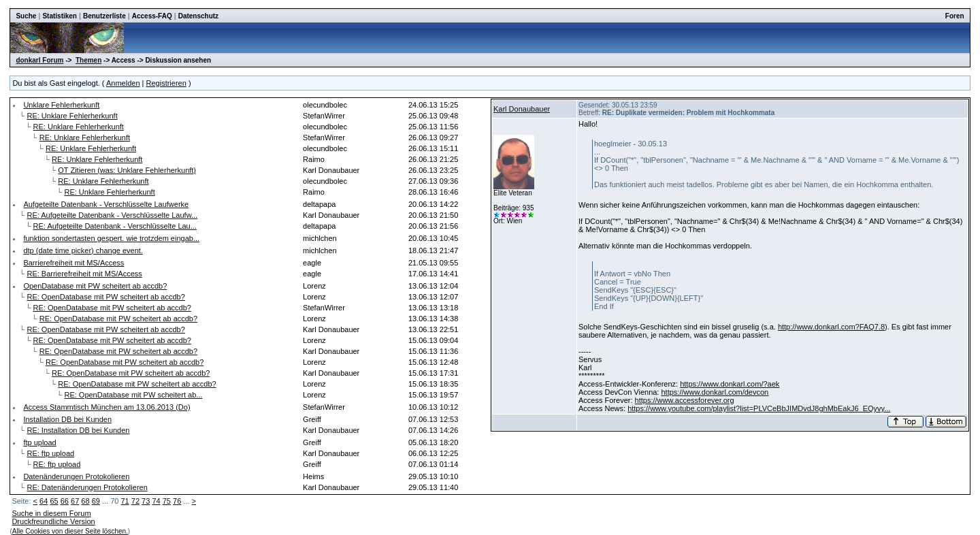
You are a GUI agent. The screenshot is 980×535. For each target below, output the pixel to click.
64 (44, 501)
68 (85, 501)
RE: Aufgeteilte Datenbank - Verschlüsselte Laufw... (112, 215)
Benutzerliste (104, 16)
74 (156, 501)
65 (54, 501)
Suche (26, 16)
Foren (955, 16)
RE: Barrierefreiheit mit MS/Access (84, 274)
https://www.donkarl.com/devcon (715, 392)
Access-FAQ (152, 16)
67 (75, 501)
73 (146, 501)
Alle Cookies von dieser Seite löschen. (70, 531)
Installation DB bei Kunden (67, 419)
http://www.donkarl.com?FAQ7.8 (831, 327)
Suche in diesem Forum (51, 513)
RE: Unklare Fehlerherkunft (72, 116)
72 (135, 501)
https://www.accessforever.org (685, 400)
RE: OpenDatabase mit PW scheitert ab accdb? (105, 297)
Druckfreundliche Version (53, 521)
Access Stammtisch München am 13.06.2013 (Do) (107, 407)
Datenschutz (198, 16)
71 (125, 501)
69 (96, 501)
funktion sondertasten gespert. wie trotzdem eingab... (111, 238)
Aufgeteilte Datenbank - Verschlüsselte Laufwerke (106, 204)
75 (167, 501)
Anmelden (123, 83)
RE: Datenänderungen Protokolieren (87, 487)
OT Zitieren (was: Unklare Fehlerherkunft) (127, 170)
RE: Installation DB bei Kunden (78, 430)
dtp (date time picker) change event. (83, 250)
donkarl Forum (39, 60)
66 (65, 501)
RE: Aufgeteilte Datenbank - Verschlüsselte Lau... (115, 226)
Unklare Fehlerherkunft (61, 105)
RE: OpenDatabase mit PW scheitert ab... (133, 395)
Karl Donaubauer (522, 109)
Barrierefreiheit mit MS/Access (73, 263)
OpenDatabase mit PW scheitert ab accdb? (95, 286)
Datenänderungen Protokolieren (76, 476)
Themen (88, 60)
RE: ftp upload (50, 453)
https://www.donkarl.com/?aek (730, 384)
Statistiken (60, 16)
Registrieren (166, 83)
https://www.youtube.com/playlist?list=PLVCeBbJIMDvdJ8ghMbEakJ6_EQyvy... (759, 408)
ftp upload (39, 442)
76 (177, 501)
